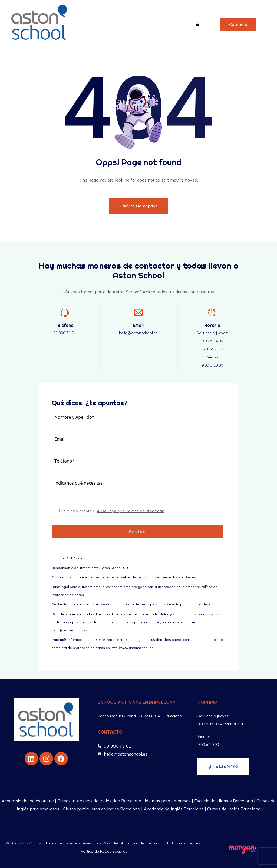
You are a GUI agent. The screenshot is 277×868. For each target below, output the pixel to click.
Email (138, 325)
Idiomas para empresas (168, 801)
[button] (197, 24)
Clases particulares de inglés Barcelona (101, 809)
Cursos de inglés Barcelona (234, 809)
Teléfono (65, 325)
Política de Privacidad (145, 843)
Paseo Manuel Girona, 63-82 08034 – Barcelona (140, 716)
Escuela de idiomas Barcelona (224, 801)
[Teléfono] (65, 313)
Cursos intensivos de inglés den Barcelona (99, 801)
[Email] (138, 313)
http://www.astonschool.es (132, 648)
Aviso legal (113, 843)
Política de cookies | (185, 843)
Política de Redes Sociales (104, 851)
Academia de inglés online (28, 801)
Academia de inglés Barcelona (174, 809)
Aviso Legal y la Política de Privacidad (131, 511)
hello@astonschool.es (138, 333)
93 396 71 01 (65, 333)
